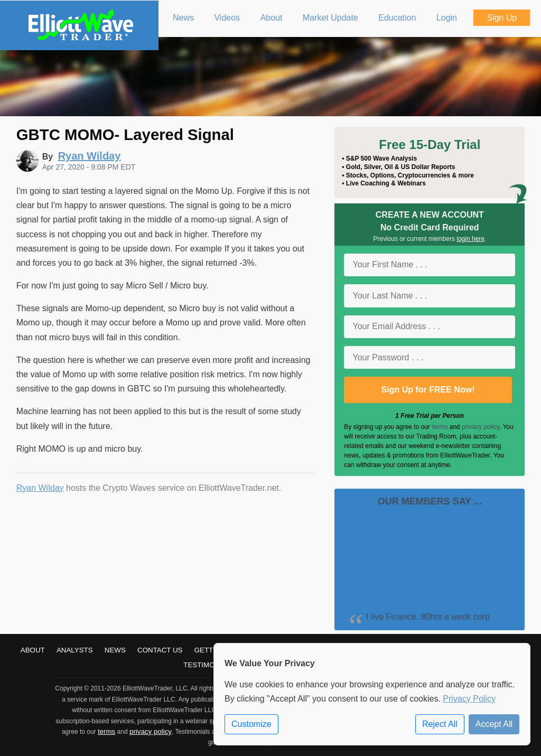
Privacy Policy (469, 699)
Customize (251, 724)
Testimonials (209, 665)
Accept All (494, 724)
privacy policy (481, 427)
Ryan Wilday (40, 488)
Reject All (440, 724)
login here (470, 239)
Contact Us (160, 650)
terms (440, 427)
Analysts (75, 650)
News (115, 650)
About (33, 650)
